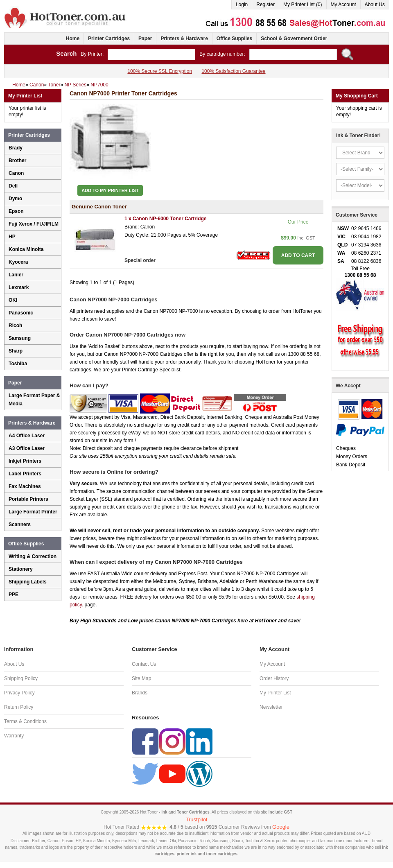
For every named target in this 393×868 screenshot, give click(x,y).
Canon (16, 173)
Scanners (20, 524)
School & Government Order (294, 38)
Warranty (14, 736)
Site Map (141, 678)
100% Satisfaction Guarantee (233, 71)
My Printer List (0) (303, 5)
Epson (16, 211)
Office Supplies (234, 38)
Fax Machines (25, 486)
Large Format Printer (33, 512)
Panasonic (21, 313)
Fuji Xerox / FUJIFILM (34, 224)
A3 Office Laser (27, 448)
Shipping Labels (28, 582)
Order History (274, 678)
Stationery (21, 569)
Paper (145, 38)
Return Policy (19, 707)
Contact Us (144, 664)
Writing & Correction (33, 556)
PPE (14, 594)
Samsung (20, 338)
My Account (343, 5)
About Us (375, 5)
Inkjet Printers (25, 461)
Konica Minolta (26, 249)
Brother (17, 160)
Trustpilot (197, 819)
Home (73, 38)
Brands (140, 693)
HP (12, 237)
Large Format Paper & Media (34, 400)
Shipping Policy (21, 678)
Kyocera (18, 262)
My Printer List (275, 693)
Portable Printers (28, 499)
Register (265, 5)
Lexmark (19, 287)
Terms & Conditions (25, 721)
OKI (13, 300)
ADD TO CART (298, 255)
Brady (16, 148)
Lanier (16, 275)
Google (281, 827)
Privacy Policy (19, 693)
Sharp (16, 351)
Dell (13, 186)
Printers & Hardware (184, 38)
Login (242, 5)
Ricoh (15, 325)
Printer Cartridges (109, 38)
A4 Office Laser (27, 436)
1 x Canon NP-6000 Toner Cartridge (166, 219)
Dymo (15, 199)
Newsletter (271, 707)
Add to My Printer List (110, 190)
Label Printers (25, 474)
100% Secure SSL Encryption (160, 71)
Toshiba (18, 364)
